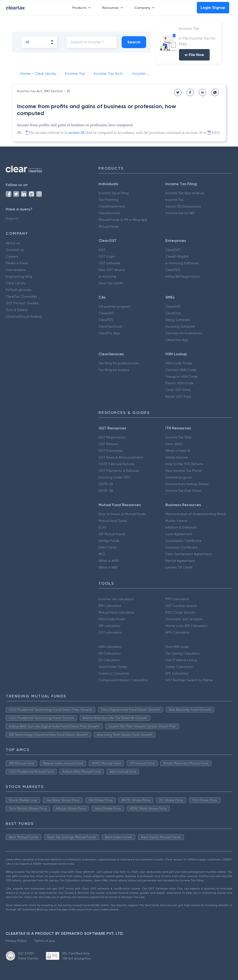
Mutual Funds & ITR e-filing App (123, 220)
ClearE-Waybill (177, 256)
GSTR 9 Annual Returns (117, 464)
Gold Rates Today (113, 667)
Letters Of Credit (179, 567)
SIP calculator (109, 626)
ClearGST (173, 250)
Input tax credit (111, 283)
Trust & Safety (17, 310)
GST (102, 250)
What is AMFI (109, 561)
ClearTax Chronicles (21, 296)
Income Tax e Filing (114, 193)
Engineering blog (19, 276)
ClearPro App (109, 333)
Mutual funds (109, 226)
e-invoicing (107, 276)
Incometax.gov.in (179, 477)
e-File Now (194, 55)
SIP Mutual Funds (112, 534)
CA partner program (114, 306)
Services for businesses (184, 333)
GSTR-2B (106, 484)
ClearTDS (173, 270)
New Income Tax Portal (183, 471)
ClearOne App (177, 340)
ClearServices (109, 213)
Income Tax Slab (178, 437)
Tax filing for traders (114, 370)
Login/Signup (213, 8)
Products (82, 8)
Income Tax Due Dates (183, 491)
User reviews (16, 270)
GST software (109, 263)
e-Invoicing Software (182, 263)
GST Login (107, 256)
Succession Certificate (183, 541)
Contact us (15, 250)
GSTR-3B (106, 491)
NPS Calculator (177, 632)
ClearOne (173, 313)
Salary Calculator (179, 667)
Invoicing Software (180, 326)
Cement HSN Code (181, 370)
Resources (114, 8)
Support (12, 218)
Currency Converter (114, 673)
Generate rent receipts (184, 619)
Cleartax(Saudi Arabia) (24, 316)
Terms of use (44, 941)
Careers (12, 256)
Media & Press (17, 263)
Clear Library (16, 283)
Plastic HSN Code (179, 383)
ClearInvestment (112, 206)
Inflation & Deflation (181, 527)
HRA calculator (110, 647)
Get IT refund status (181, 660)
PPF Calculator (177, 599)
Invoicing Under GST (114, 477)
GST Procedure (111, 451)
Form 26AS (174, 444)
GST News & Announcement (121, 457)
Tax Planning (108, 200)
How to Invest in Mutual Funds (122, 514)
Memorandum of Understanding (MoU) (196, 514)
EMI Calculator (110, 606)
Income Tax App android (185, 193)
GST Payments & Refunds (119, 471)
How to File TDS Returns (184, 464)
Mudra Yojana (176, 521)
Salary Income (177, 457)
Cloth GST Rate (178, 390)
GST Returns (108, 444)
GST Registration (112, 437)
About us (13, 243)
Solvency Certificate (182, 547)
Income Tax (174, 200)
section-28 (76, 133)
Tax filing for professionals (119, 363)
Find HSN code (177, 647)
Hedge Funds (109, 541)
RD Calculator (110, 653)
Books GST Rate (178, 396)
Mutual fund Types (113, 521)
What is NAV (108, 567)
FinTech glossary (19, 290)
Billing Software (178, 320)
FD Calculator (109, 660)
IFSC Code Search (180, 612)
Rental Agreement (180, 561)
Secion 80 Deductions (183, 206)
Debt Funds (108, 547)
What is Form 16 (178, 451)
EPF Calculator (177, 673)
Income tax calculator (116, 599)
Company (145, 8)
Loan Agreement (179, 534)
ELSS (102, 527)
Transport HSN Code (181, 376)
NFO (102, 554)
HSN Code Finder (179, 363)
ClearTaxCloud (110, 326)
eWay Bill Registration (183, 276)
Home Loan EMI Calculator (186, 626)
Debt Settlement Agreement (189, 554)
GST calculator (110, 632)
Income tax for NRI (180, 213)
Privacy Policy (16, 941)
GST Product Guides (22, 303)
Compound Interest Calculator (123, 680)
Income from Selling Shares (187, 484)
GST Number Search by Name (189, 680)
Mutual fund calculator (116, 612)
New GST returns (112, 270)
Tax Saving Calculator (183, 653)
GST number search (181, 606)
